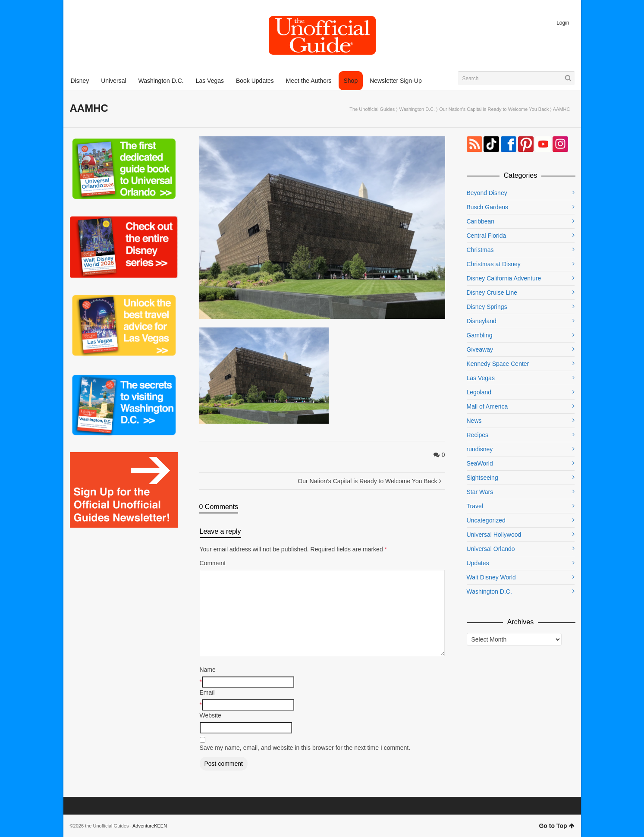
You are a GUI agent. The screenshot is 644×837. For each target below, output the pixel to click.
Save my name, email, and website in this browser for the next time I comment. (305, 748)
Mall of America (487, 406)
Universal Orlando (491, 549)
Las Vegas (481, 378)
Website (210, 715)
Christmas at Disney (494, 264)
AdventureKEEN (150, 826)
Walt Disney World (491, 577)
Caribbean (481, 221)
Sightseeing (482, 478)
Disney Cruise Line (492, 293)
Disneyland (482, 321)
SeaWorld (480, 463)
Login (563, 23)
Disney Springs (487, 307)
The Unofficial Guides (372, 109)
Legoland (479, 392)
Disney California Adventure (504, 278)
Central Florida (487, 236)
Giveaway (480, 349)
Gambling (480, 335)
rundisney (480, 449)
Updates (478, 563)
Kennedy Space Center (498, 364)
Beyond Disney (487, 193)
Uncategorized (486, 520)
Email (207, 692)
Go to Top (556, 826)
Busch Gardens (488, 207)
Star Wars (480, 492)
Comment (213, 563)
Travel (475, 506)
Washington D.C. (417, 109)
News (474, 421)
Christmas (480, 250)
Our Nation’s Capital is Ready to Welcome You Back (494, 109)
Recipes (478, 435)
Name (208, 670)
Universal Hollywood (494, 535)
